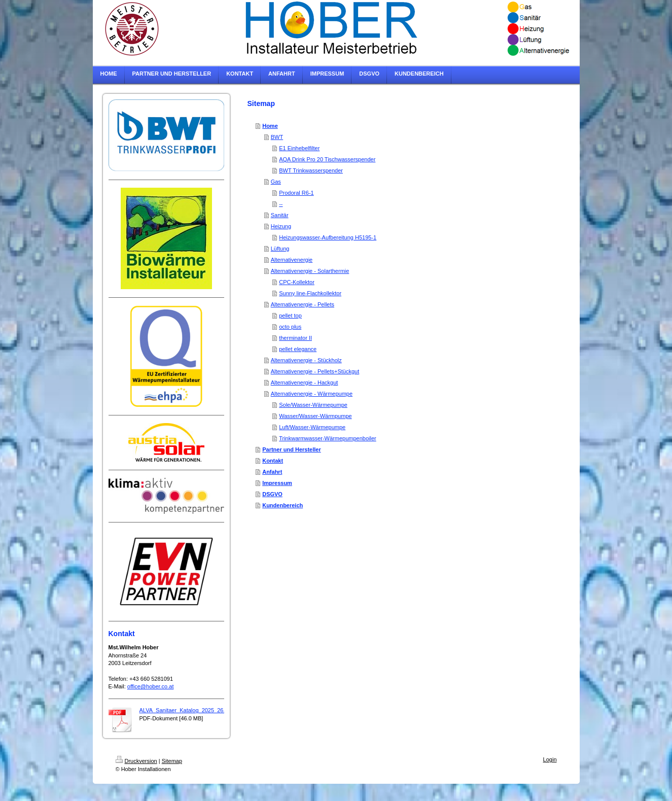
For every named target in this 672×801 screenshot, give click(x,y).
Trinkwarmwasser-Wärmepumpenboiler (328, 438)
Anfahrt (272, 472)
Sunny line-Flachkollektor (310, 293)
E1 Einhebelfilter (299, 148)
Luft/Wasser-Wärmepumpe (312, 427)
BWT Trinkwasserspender (311, 170)
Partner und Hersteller (292, 449)
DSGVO (272, 494)
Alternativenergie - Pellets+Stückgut (315, 371)
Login (550, 759)
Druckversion (136, 761)
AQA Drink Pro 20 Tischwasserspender (327, 159)
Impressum (277, 483)
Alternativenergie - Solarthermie (310, 271)
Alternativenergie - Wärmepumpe (312, 394)
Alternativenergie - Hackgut (305, 382)
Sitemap (172, 761)
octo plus (290, 327)
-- (281, 204)
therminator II (295, 338)
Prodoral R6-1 (296, 193)
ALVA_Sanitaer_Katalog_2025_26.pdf (186, 710)
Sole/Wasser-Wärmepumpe (313, 405)
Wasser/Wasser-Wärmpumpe (315, 416)
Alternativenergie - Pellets (303, 304)
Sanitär (280, 215)
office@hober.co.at (151, 686)
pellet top (290, 316)
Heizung (281, 226)
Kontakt (273, 461)
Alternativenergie (292, 260)
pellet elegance (298, 349)
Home (270, 126)
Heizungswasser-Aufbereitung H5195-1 (328, 237)
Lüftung (280, 249)
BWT (277, 137)
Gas (276, 182)
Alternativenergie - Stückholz (306, 360)
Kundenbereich (282, 505)
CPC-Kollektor (297, 282)
